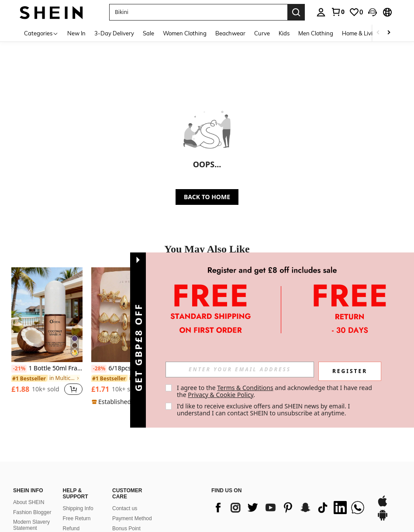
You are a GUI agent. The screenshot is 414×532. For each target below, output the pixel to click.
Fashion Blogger (32, 512)
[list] (290, 508)
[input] (240, 370)
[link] (338, 12)
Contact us (125, 508)
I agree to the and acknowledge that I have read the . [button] (275, 391)
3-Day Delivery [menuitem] (114, 33)
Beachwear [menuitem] (230, 33)
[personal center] (321, 12)
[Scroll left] (378, 33)
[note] (127, 402)
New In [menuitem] (76, 33)
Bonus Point (126, 529)
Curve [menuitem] (262, 33)
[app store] (383, 505)
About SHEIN (29, 502)
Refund (71, 529)
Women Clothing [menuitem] (185, 33)
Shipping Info (78, 508)
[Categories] (41, 33)
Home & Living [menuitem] (361, 33)
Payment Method (132, 518)
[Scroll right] (389, 33)
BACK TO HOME (207, 197)
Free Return (77, 518)
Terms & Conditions (245, 388)
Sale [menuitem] (148, 33)
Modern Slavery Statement (31, 525)
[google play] (383, 519)
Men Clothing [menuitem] (316, 33)
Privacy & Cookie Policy (221, 395)
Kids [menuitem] (284, 33)
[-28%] (99, 369)
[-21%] (19, 369)
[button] (198, 12)
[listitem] (47, 336)
